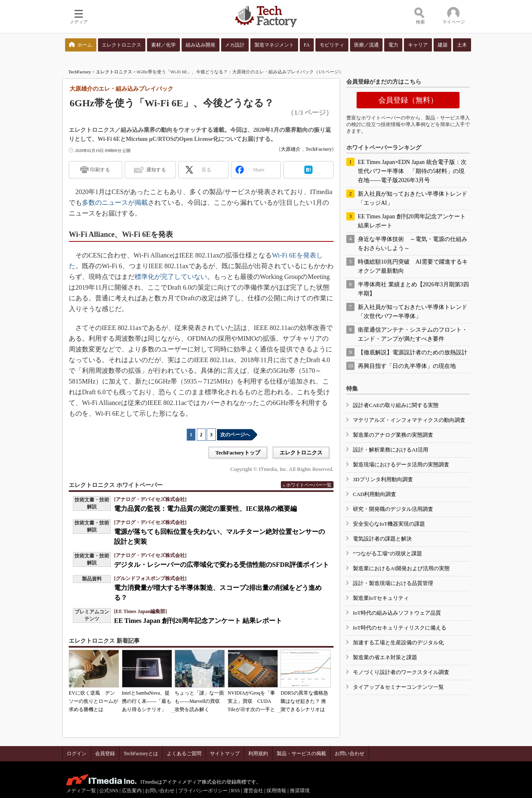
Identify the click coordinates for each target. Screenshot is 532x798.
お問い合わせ (350, 754)
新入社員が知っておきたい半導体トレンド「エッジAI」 (413, 198)
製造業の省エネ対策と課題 (385, 657)
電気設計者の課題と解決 (382, 539)
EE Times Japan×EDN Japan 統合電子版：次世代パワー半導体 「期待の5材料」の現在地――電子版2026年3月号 (412, 171)
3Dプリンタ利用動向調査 (383, 479)
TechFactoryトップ (238, 453)
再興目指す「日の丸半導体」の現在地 (407, 366)
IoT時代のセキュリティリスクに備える (400, 628)
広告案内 (132, 791)
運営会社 (253, 791)
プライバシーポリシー (203, 791)
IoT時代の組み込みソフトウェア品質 (397, 613)
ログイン (77, 754)
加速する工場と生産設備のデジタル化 (398, 642)
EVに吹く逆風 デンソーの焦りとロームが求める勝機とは (93, 701)
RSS (235, 791)
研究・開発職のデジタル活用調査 (393, 509)
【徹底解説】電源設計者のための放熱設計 (413, 352)
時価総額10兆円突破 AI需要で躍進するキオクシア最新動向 (413, 266)
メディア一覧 (81, 791)
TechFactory (80, 72)
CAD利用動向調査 (374, 494)
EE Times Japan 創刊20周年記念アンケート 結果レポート (198, 621)
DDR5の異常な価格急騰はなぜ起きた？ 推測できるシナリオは (304, 701)
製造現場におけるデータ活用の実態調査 (401, 465)
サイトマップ (225, 754)
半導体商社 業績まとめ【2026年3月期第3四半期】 (413, 289)
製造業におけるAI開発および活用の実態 (401, 568)
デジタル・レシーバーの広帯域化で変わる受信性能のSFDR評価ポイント (222, 565)
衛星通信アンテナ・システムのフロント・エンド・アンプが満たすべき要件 (413, 334)
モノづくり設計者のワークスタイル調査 (401, 672)
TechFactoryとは (141, 754)
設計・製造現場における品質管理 (393, 583)
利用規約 (258, 754)
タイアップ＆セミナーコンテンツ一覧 (398, 687)
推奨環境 (300, 791)
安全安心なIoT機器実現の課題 (389, 524)
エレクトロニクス (114, 72)
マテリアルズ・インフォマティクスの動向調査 (409, 420)
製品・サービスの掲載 (301, 754)
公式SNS (109, 791)
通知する (156, 170)
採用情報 (276, 791)
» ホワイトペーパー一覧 (307, 485)
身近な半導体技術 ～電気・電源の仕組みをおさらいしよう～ (413, 244)
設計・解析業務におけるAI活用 (391, 450)
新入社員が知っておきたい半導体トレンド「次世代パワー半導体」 (413, 312)
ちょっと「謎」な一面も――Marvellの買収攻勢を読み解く (199, 701)
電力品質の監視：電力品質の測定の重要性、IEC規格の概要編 (205, 509)
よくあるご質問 (184, 754)
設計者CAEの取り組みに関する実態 (396, 405)
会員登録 (105, 754)
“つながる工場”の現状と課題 (387, 553)
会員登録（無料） (408, 100)
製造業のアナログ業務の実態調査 (393, 435)
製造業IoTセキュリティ (381, 598)
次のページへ (235, 435)
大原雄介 (291, 149)
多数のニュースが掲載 (115, 202)
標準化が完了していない (171, 277)
